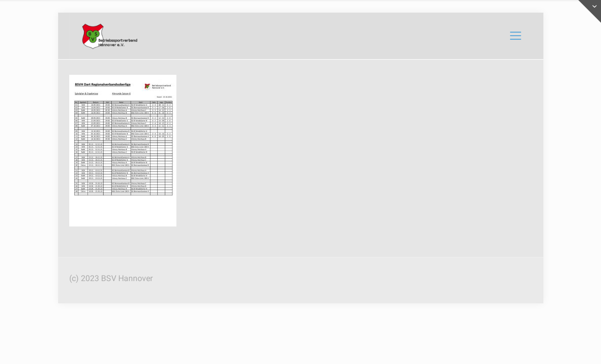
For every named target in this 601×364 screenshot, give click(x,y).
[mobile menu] (516, 36)
